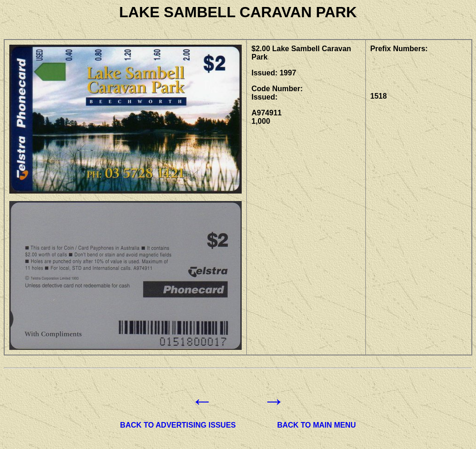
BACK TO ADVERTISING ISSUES (178, 425)
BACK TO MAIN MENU (316, 425)
